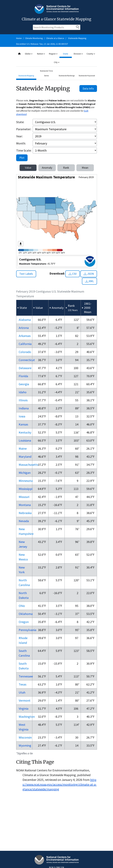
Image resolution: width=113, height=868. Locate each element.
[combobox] (57, 58)
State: (20, 122)
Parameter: (24, 129)
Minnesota (26, 481)
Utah (22, 692)
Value (28, 168)
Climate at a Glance (55, 38)
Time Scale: (24, 150)
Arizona (24, 328)
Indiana (24, 408)
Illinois (23, 400)
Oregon (24, 622)
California (25, 344)
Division (78, 54)
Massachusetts (28, 465)
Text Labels (26, 274)
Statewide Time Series (46, 73)
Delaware (25, 368)
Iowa (22, 416)
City (57, 62)
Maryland (25, 456)
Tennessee (26, 676)
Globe (29, 54)
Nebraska (25, 513)
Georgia (24, 384)
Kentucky (25, 432)
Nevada (24, 521)
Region (53, 54)
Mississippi (26, 489)
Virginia (24, 708)
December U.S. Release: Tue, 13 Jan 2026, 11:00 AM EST (42, 44)
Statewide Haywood (87, 76)
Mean (85, 168)
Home (19, 38)
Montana (25, 505)
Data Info (88, 88)
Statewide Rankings (67, 76)
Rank (66, 168)
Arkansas (25, 336)
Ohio (22, 606)
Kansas (23, 424)
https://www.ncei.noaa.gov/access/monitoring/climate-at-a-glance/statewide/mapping (60, 784)
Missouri (24, 497)
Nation (41, 54)
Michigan (25, 473)
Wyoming (25, 745)
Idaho (23, 392)
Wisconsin (25, 737)
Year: (19, 136)
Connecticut (27, 360)
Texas (23, 684)
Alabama (25, 320)
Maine (23, 448)
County (91, 54)
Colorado (25, 352)
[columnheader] (24, 308)
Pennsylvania (27, 630)
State (66, 54)
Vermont (25, 700)
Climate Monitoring (34, 38)
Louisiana (25, 440)
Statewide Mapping (77, 38)
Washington (27, 717)
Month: (21, 143)
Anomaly (47, 168)
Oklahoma (26, 614)
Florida (23, 376)
